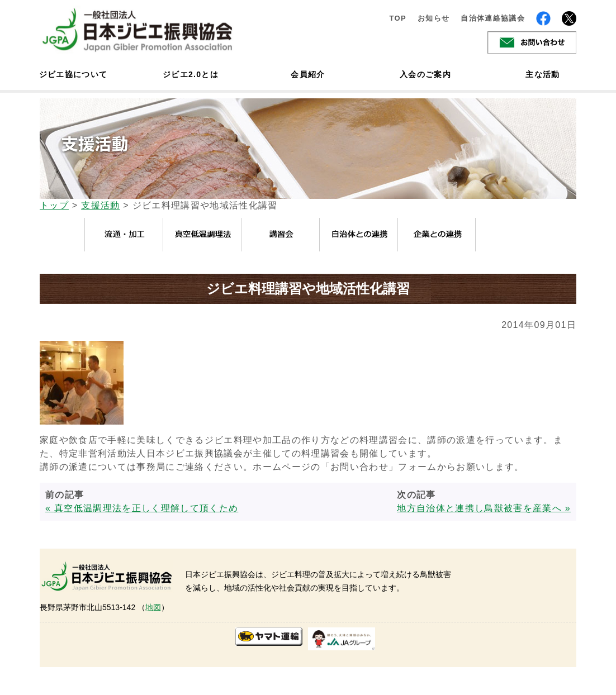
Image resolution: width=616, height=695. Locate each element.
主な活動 (542, 74)
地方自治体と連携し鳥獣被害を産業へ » (484, 508)
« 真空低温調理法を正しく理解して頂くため (142, 508)
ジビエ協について (73, 74)
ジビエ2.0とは (191, 74)
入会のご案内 (425, 74)
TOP (398, 18)
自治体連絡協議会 (493, 18)
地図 (153, 607)
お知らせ (433, 18)
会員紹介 (308, 74)
